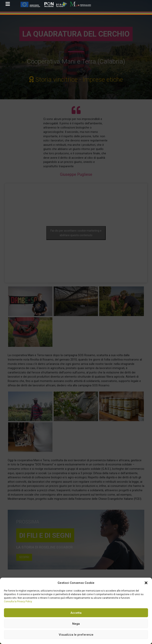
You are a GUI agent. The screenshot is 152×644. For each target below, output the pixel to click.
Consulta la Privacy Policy (18, 601)
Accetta (76, 613)
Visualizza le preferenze (76, 635)
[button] (146, 583)
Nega (76, 624)
